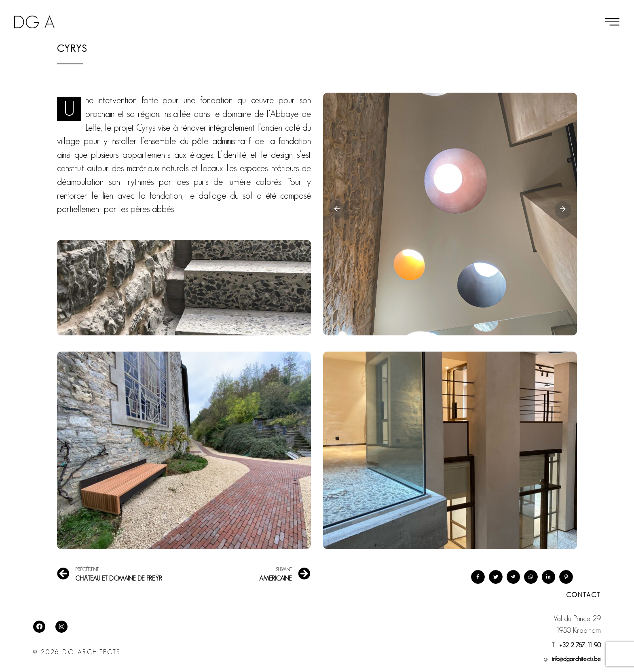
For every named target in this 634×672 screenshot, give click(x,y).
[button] (612, 22)
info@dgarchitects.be (576, 659)
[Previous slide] (337, 210)
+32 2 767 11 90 (580, 645)
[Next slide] (563, 210)
